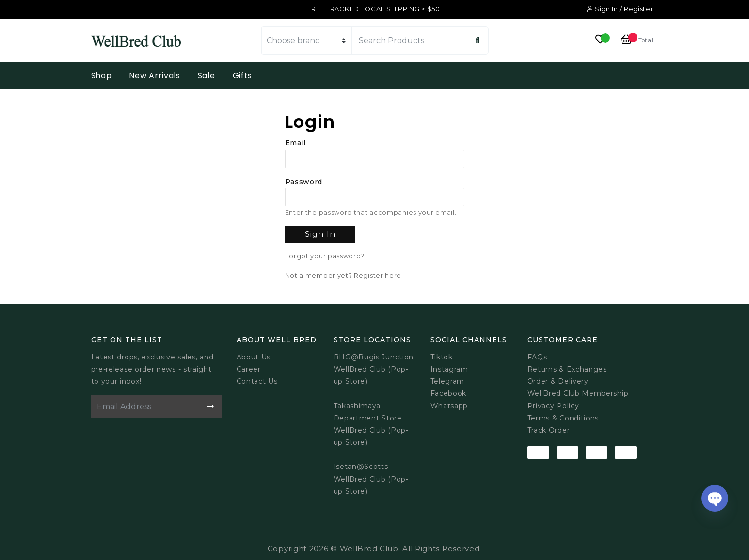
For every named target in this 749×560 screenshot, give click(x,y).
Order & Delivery (558, 381)
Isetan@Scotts (361, 467)
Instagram (449, 369)
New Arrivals (154, 75)
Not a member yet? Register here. (344, 275)
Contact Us (257, 381)
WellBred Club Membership (578, 393)
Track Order (549, 430)
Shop (102, 75)
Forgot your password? (325, 256)
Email (296, 143)
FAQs (537, 357)
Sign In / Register (620, 9)
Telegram (448, 381)
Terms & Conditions (563, 418)
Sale (207, 75)
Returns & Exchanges (567, 369)
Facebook (449, 393)
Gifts (243, 75)
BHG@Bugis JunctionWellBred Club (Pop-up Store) (374, 369)
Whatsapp (449, 406)
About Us (254, 357)
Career (249, 369)
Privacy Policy (553, 406)
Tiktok (442, 357)
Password (304, 182)
